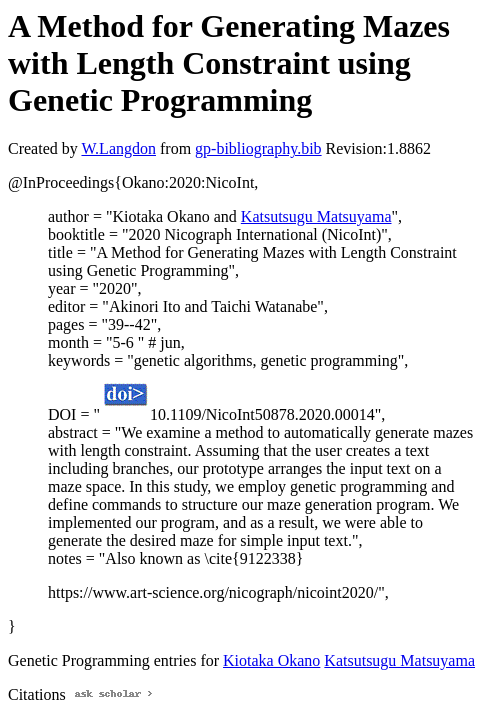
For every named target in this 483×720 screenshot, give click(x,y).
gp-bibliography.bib (258, 148)
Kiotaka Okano (271, 660)
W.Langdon (118, 148)
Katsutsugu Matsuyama (316, 216)
